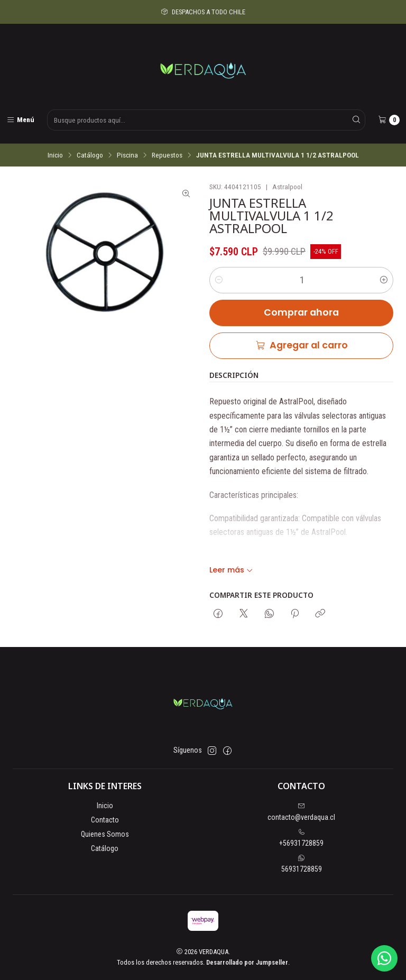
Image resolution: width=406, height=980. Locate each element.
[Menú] (20, 120)
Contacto (105, 820)
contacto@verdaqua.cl (301, 812)
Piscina (127, 155)
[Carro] (389, 120)
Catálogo (90, 155)
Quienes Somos (105, 834)
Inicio (55, 155)
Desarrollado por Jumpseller (247, 962)
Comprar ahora (301, 312)
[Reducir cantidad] (219, 280)
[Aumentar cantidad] (384, 280)
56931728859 (302, 864)
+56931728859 (301, 838)
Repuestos (167, 155)
